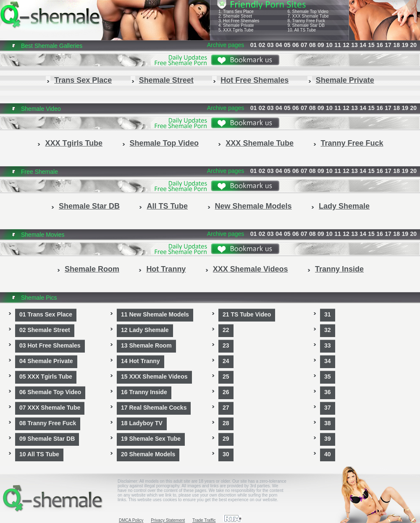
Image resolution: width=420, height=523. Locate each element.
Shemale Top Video (164, 143)
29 (226, 439)
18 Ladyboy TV (142, 423)
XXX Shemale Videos (251, 269)
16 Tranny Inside (144, 392)
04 (279, 45)
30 (226, 454)
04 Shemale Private (46, 361)
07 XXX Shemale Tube (50, 408)
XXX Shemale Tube (260, 143)
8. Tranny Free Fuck (306, 21)
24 (226, 361)
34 (328, 361)
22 (226, 330)
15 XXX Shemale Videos (154, 377)
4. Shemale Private (236, 25)
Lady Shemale (344, 206)
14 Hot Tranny (140, 361)
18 (396, 45)
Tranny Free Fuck (352, 143)
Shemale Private (345, 80)
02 (262, 45)
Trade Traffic (204, 520)
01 (254, 45)
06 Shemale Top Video (50, 392)
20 (413, 45)
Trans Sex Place (83, 80)
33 (328, 345)
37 (328, 408)
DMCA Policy (131, 520)
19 (405, 45)
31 (328, 314)
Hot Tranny (166, 269)
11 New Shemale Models (155, 314)
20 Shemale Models (148, 454)
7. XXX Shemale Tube (308, 16)
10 (329, 45)
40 (328, 454)
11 (338, 45)
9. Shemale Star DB (306, 25)
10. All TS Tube (302, 30)
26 (226, 392)
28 (226, 423)
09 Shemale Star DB (47, 439)
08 (312, 45)
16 (380, 45)
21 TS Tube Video (247, 314)
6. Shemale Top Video (308, 12)
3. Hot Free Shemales (239, 21)
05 (287, 45)
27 (226, 408)
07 (304, 45)
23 (226, 345)
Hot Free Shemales (255, 80)
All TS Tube (167, 206)
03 (270, 45)
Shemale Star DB (89, 206)
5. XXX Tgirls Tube (236, 30)
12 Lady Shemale (145, 330)
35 (328, 377)
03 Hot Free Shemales (50, 345)
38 (328, 423)
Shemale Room (92, 269)
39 (328, 439)
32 (328, 330)
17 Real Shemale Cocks (154, 408)
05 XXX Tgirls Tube (46, 377)
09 (321, 45)
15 (371, 45)
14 (363, 45)
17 (388, 45)
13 (354, 45)
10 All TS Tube (39, 454)
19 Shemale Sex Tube (151, 439)
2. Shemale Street (235, 16)
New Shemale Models (253, 206)
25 (226, 377)
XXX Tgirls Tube (74, 143)
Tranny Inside (339, 269)
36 (328, 392)
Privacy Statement (168, 520)
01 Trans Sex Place (46, 314)
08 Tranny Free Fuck (48, 423)
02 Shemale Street (45, 330)
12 (346, 45)
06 (296, 45)
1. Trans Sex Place (236, 12)
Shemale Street (166, 80)
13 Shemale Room (146, 345)
